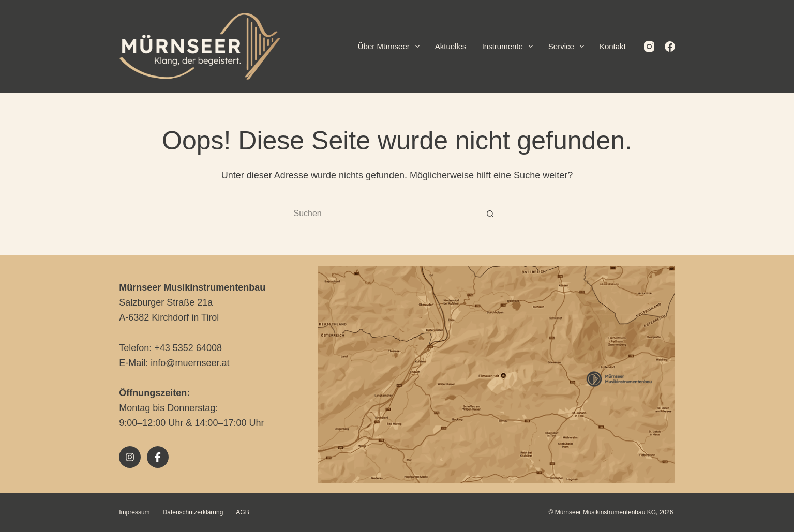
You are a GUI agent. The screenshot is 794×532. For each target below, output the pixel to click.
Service (568, 47)
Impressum (134, 512)
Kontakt (613, 46)
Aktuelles (451, 46)
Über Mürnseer (391, 47)
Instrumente (510, 47)
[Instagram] (649, 47)
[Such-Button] (490, 214)
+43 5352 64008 (188, 348)
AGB (242, 512)
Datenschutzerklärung (193, 512)
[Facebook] (670, 47)
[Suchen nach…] (387, 214)
